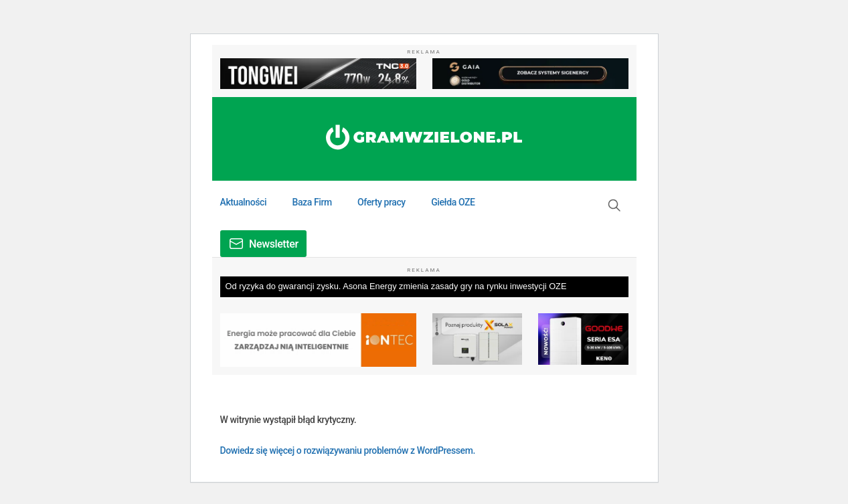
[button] (614, 205)
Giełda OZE (453, 202)
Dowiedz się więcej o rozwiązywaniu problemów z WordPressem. (348, 450)
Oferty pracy (381, 202)
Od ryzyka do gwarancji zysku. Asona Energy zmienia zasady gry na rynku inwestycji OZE (396, 286)
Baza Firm (312, 202)
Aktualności (244, 202)
